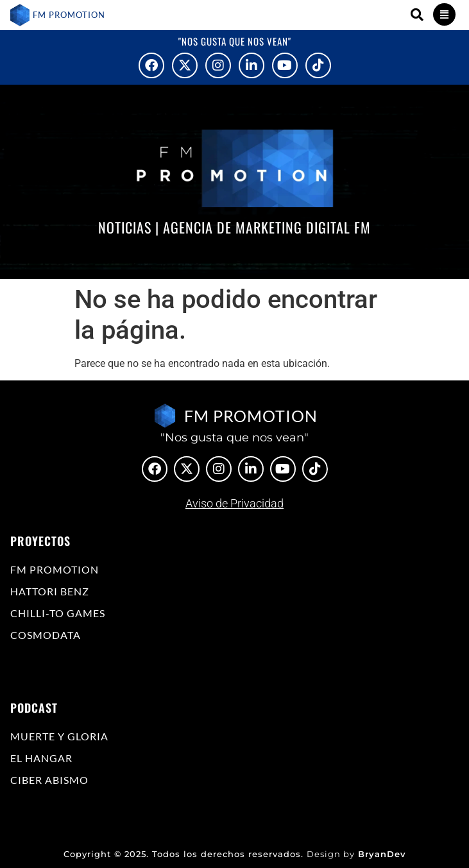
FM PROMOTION (69, 15)
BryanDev (382, 854)
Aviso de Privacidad (234, 503)
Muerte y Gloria (59, 736)
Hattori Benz (50, 591)
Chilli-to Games (58, 613)
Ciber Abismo (49, 780)
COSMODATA (46, 635)
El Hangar (41, 758)
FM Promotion (55, 569)
